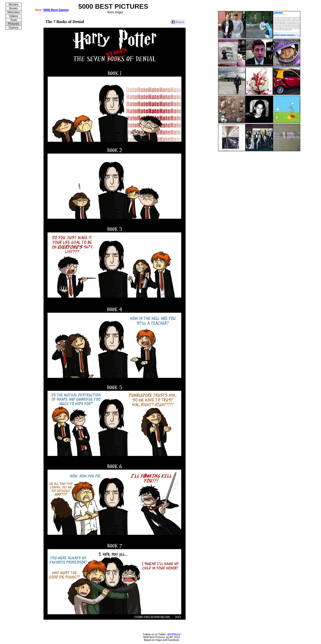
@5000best (174, 634)
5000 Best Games (56, 10)
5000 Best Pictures (154, 637)
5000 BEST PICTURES (113, 6)
